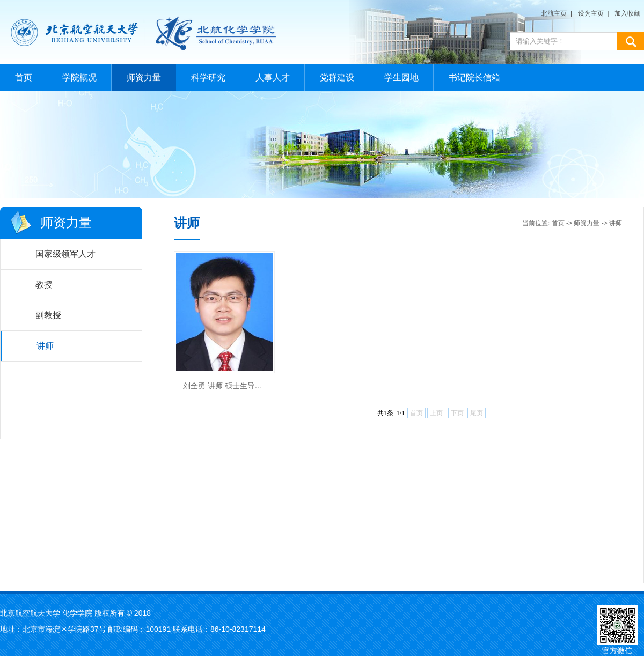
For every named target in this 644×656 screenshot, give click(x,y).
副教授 (48, 315)
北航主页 (554, 13)
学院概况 (79, 78)
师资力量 (144, 78)
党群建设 (337, 78)
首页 (24, 78)
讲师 (45, 346)
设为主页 (591, 13)
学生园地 (401, 78)
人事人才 (273, 78)
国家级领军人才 (65, 254)
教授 (44, 285)
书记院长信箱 (474, 78)
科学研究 (208, 78)
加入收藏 (627, 13)
